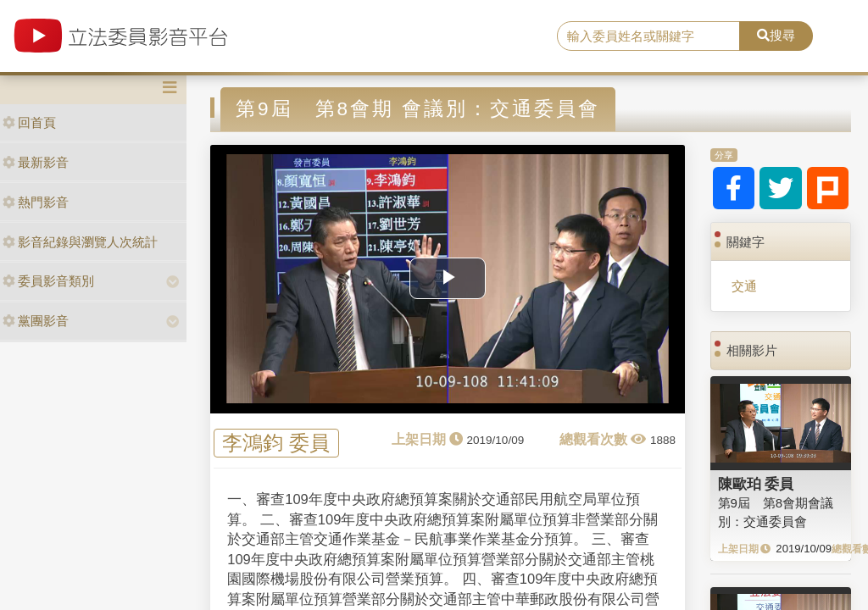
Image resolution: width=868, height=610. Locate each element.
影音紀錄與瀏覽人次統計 (80, 242)
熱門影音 (36, 202)
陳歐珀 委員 (756, 484)
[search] (648, 36)
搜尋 (776, 35)
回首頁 (29, 122)
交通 (744, 286)
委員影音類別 (48, 281)
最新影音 (36, 162)
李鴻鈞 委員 (276, 444)
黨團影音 (36, 321)
